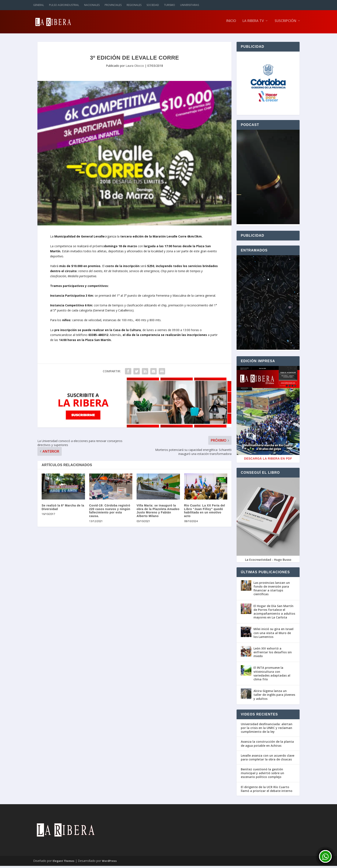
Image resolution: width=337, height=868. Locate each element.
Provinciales (113, 5)
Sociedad (153, 5)
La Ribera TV (253, 23)
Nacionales (92, 5)
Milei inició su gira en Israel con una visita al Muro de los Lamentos (273, 635)
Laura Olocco (135, 68)
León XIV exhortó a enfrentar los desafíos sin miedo (273, 654)
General (39, 5)
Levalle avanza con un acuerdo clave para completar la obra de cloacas (268, 760)
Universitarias (190, 5)
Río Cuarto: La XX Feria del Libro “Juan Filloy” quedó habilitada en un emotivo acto (205, 513)
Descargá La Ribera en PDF (268, 461)
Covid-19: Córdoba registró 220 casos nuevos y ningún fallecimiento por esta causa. (110, 513)
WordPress (109, 863)
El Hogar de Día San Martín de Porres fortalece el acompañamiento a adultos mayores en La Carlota (274, 614)
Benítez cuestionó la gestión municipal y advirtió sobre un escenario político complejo (262, 775)
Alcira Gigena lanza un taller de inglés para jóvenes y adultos (274, 697)
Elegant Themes (64, 863)
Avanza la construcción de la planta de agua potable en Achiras (267, 746)
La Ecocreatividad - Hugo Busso (268, 562)
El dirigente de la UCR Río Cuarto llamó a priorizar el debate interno (267, 791)
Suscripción (285, 23)
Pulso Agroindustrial (64, 5)
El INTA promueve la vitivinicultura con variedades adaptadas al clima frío (272, 676)
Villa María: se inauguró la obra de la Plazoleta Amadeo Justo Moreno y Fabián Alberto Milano (158, 513)
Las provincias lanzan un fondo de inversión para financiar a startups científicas (272, 591)
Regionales (134, 5)
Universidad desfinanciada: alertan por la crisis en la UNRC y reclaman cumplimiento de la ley (267, 730)
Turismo (170, 5)
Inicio (231, 23)
